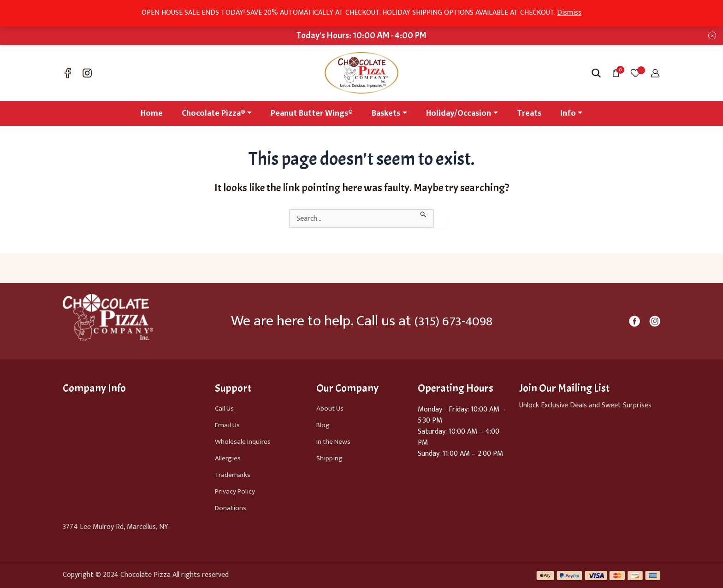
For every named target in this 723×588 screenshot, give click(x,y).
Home (152, 113)
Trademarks (233, 475)
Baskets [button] (386, 113)
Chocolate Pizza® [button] (213, 113)
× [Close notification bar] (712, 36)
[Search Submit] (424, 214)
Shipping (329, 458)
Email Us (228, 425)
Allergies (228, 458)
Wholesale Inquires (244, 442)
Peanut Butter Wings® (312, 113)
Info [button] (568, 113)
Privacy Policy (236, 491)
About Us (330, 409)
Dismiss (569, 13)
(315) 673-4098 (453, 321)
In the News (335, 442)
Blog (323, 425)
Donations (231, 508)
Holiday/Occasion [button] (459, 113)
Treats (529, 113)
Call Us (225, 409)
